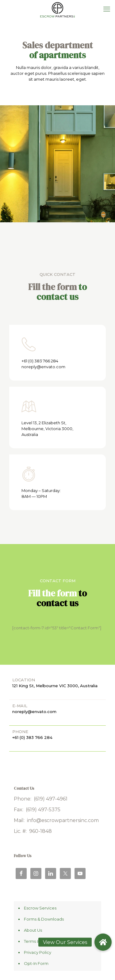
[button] (103, 942)
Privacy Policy (38, 952)
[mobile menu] (107, 9)
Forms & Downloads (44, 919)
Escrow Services (40, 908)
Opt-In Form (36, 963)
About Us (33, 930)
